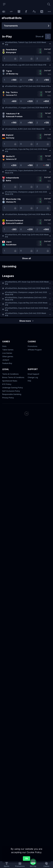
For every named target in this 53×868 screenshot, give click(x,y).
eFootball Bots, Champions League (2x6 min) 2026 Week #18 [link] (26, 193)
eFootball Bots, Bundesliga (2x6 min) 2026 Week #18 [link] (27, 214)
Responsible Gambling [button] (12, 394)
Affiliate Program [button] (35, 350)
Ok (26, 858)
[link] (4, 12)
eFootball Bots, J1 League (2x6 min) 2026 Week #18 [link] (27, 108)
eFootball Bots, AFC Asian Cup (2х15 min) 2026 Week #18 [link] (27, 236)
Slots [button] (4, 346)
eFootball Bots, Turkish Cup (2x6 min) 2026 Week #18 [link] (26, 43)
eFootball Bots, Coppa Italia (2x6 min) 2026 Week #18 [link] (26, 314)
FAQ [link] (29, 381)
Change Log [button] (33, 377)
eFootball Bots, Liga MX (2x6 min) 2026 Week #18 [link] (26, 65)
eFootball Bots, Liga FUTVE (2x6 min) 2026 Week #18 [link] (27, 86)
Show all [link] (40, 36)
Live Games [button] (7, 353)
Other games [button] (8, 356)
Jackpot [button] (6, 360)
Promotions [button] (33, 346)
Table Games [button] (8, 350)
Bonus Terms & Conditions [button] (13, 377)
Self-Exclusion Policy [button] (11, 391)
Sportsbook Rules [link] (10, 381)
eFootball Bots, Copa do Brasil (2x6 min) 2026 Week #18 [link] (27, 309)
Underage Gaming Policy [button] (13, 388)
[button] (26, 44)
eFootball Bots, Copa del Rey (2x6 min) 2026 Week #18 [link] (26, 150)
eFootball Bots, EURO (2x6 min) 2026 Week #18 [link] (25, 129)
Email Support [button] (33, 374)
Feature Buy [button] (7, 363)
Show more (26, 321)
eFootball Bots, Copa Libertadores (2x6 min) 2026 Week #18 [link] (26, 172)
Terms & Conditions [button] (10, 374)
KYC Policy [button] (7, 384)
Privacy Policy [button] (8, 398)
